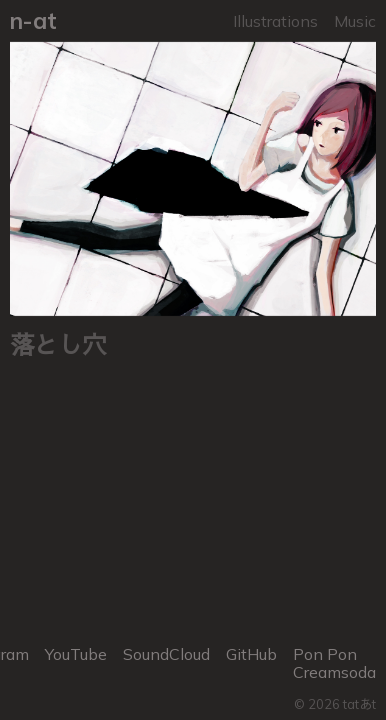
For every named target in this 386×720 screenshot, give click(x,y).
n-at (33, 20)
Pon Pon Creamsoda (334, 663)
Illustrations (275, 21)
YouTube (76, 654)
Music (355, 21)
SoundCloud (166, 654)
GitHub (251, 654)
